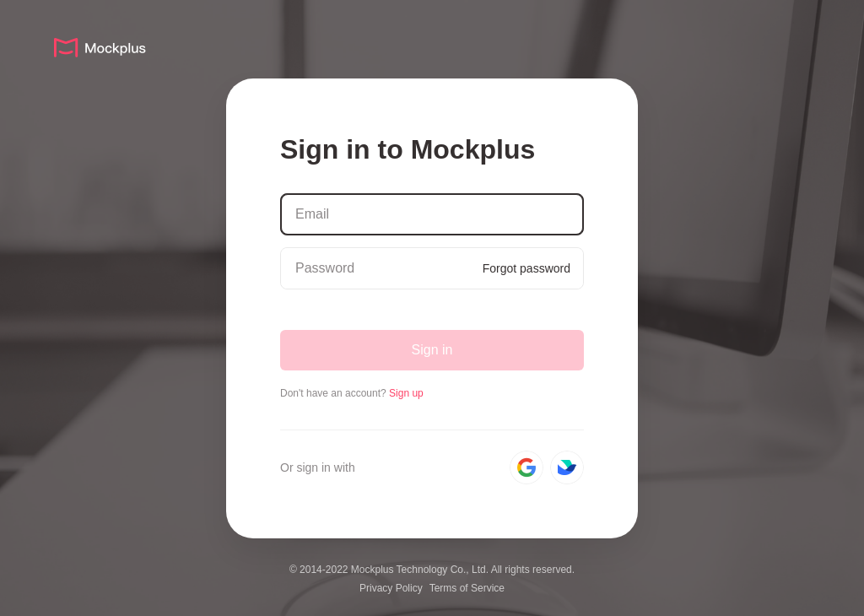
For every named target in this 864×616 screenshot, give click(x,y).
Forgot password (526, 268)
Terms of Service (467, 588)
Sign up (406, 393)
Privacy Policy (391, 588)
